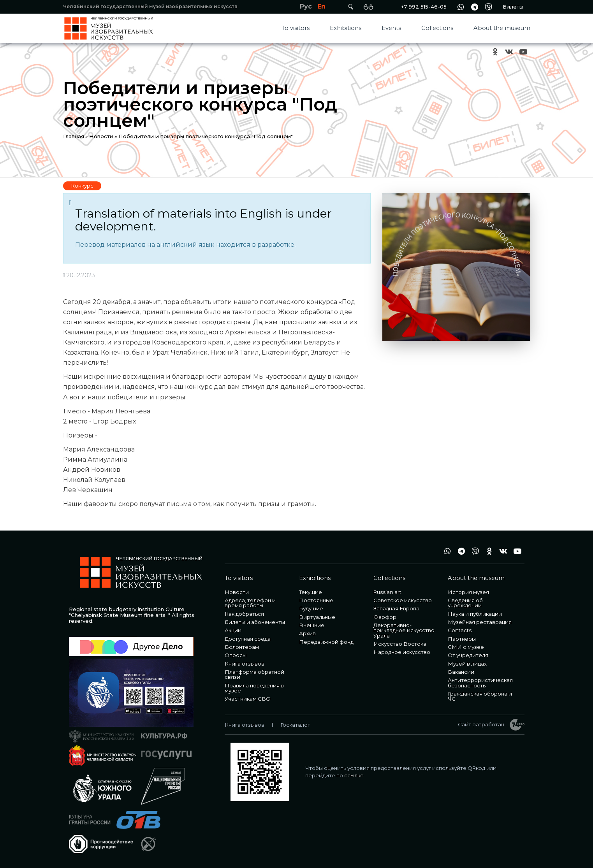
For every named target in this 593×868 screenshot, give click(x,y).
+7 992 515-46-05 (424, 7)
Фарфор (385, 617)
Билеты (513, 7)
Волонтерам (242, 647)
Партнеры (462, 639)
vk (509, 52)
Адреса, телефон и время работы (250, 603)
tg (475, 7)
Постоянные (316, 600)
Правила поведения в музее (254, 688)
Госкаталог (295, 725)
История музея (468, 592)
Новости (101, 136)
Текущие (311, 592)
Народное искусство (402, 652)
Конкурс (82, 186)
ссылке (354, 775)
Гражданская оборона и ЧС (480, 696)
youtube (523, 52)
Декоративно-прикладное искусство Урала (404, 630)
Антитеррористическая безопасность (480, 683)
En (321, 6)
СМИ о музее (466, 647)
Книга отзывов (245, 664)
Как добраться (244, 614)
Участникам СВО (248, 699)
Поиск (351, 7)
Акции (233, 630)
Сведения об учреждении (465, 603)
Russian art (387, 592)
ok (495, 52)
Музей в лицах (467, 664)
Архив (307, 633)
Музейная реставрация (480, 622)
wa (461, 7)
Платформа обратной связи (254, 674)
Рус (306, 6)
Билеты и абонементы (255, 622)
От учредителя (468, 655)
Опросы (236, 655)
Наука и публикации (475, 614)
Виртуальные (317, 617)
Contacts (460, 630)
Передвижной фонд (326, 642)
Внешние (312, 625)
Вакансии (461, 672)
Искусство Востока (400, 644)
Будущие (311, 608)
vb (489, 7)
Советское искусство (403, 600)
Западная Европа (396, 608)
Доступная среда (248, 639)
